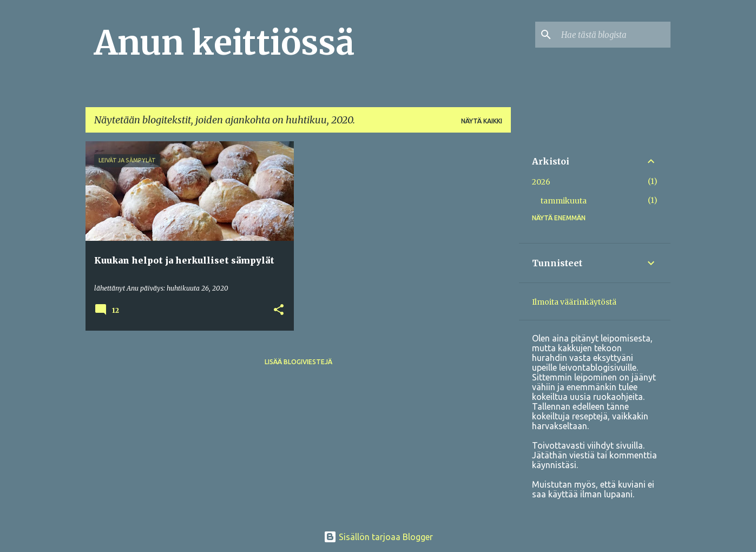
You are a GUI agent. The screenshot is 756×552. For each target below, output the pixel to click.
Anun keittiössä (224, 43)
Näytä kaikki (482, 121)
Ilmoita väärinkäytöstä (574, 302)
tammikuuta (564, 201)
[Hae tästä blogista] (614, 35)
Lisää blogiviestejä (298, 362)
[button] (279, 310)
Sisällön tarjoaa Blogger (378, 537)
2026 (541, 182)
